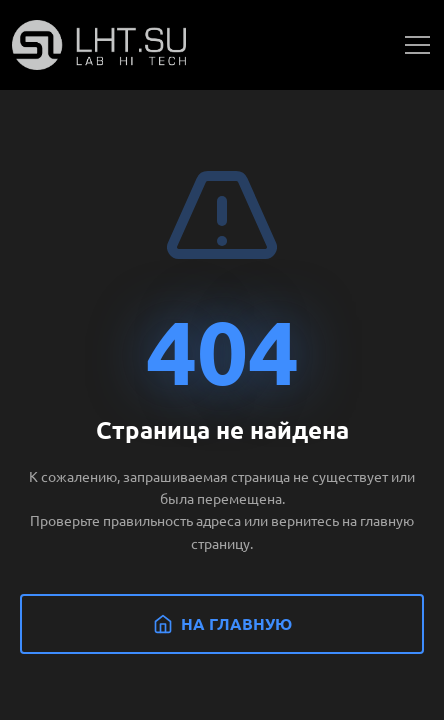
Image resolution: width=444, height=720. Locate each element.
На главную (222, 623)
